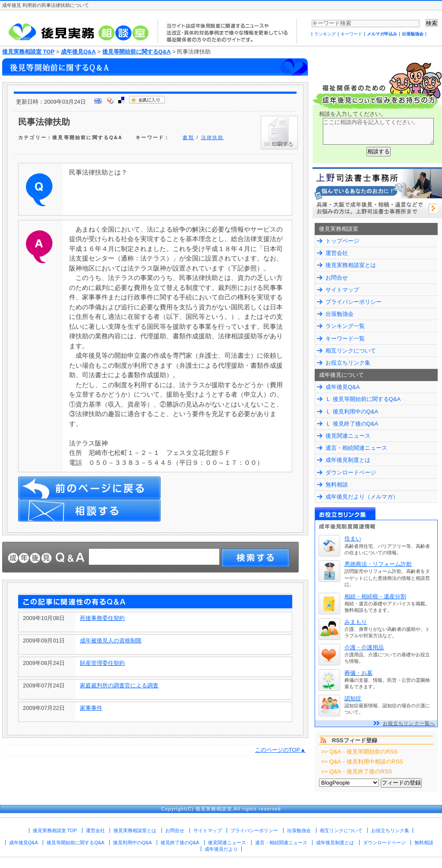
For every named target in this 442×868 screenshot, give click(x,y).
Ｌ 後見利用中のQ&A (352, 412)
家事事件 (91, 708)
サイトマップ (342, 290)
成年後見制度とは (348, 460)
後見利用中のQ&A (132, 843)
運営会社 (337, 253)
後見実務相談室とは (351, 265)
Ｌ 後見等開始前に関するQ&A (363, 399)
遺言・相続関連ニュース (356, 448)
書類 (188, 137)
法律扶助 (213, 137)
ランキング (325, 34)
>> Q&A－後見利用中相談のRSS (362, 761)
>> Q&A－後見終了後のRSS (357, 771)
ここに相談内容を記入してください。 (378, 131)
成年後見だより (221, 849)
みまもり (356, 622)
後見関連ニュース (348, 436)
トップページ (342, 241)
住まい (353, 539)
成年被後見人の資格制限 (111, 641)
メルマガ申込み (382, 34)
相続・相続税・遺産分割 (375, 596)
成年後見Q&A (78, 52)
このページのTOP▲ (280, 750)
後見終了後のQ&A (180, 843)
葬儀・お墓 (358, 673)
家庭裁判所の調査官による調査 (119, 685)
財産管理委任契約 (102, 663)
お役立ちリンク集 (348, 363)
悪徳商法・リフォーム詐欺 (378, 564)
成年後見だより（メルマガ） (362, 497)
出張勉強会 (413, 34)
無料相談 (337, 485)
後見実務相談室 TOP (28, 52)
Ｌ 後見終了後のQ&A (352, 424)
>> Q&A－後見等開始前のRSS (359, 752)
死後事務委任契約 (102, 618)
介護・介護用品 (364, 647)
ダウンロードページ (351, 472)
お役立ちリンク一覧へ (409, 723)
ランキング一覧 (345, 326)
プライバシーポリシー (354, 302)
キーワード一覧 (345, 339)
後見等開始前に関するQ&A (137, 52)
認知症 (353, 698)
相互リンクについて (351, 351)
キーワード (351, 34)
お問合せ (337, 278)
